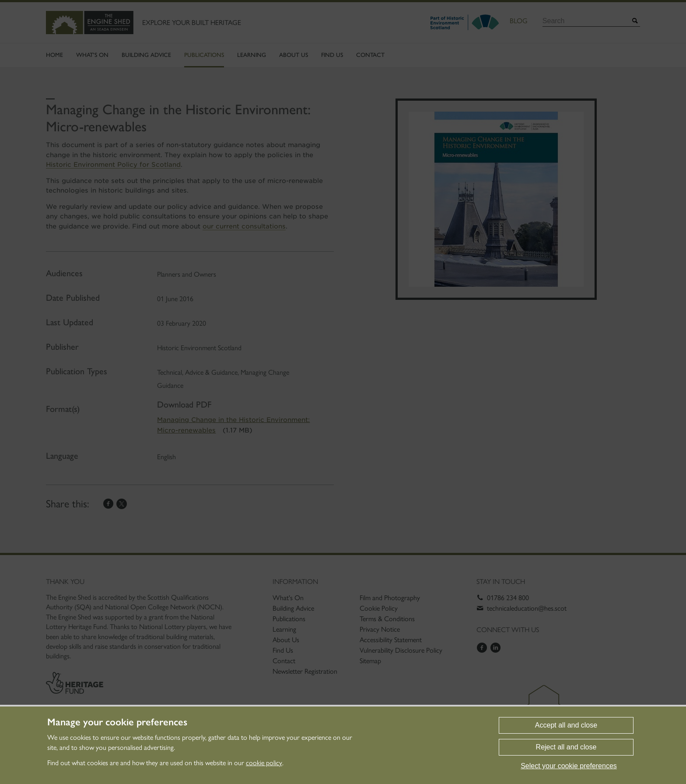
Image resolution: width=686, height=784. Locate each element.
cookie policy (264, 763)
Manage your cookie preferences (117, 722)
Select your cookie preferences (569, 766)
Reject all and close (566, 747)
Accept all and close (566, 725)
